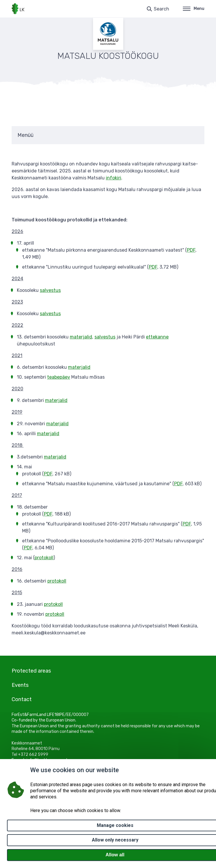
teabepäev (59, 377)
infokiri (114, 178)
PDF (191, 250)
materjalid (81, 337)
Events (20, 685)
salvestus (50, 290)
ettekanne (157, 337)
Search (161, 9)
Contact (22, 699)
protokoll (44, 558)
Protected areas (31, 671)
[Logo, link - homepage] (18, 9)
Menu (194, 9)
